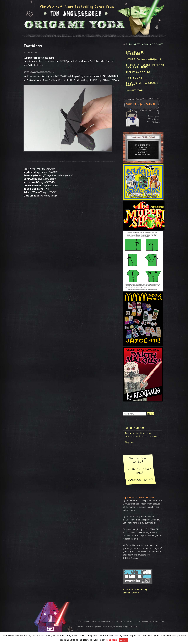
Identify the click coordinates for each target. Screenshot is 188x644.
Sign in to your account (145, 44)
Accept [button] (123, 640)
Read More (112, 640)
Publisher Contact (134, 428)
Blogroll (129, 442)
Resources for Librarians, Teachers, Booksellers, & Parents (142, 435)
